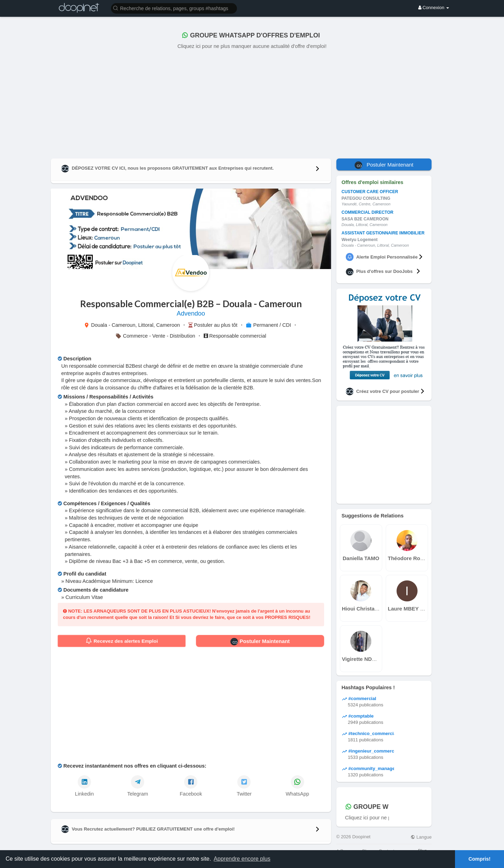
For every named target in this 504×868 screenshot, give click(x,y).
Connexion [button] (434, 8)
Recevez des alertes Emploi (122, 641)
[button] (174, 8)
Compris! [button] (479, 859)
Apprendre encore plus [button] (242, 859)
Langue (421, 837)
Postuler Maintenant (260, 642)
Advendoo (191, 313)
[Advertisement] (252, 103)
